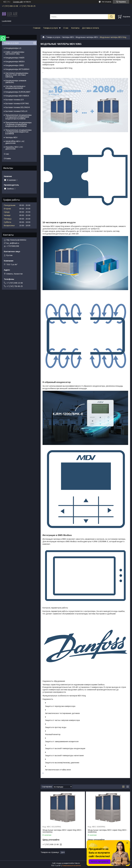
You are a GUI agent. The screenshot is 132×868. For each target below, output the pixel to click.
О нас (66, 28)
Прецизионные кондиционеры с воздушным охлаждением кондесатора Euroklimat (18, 117)
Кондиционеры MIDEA (15, 62)
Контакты (75, 28)
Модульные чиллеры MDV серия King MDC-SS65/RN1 (108, 831)
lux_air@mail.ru (13, 243)
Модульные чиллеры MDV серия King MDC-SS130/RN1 (62, 831)
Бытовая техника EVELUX (16, 111)
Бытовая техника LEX (15, 100)
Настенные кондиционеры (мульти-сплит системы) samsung (17, 75)
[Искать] (111, 17)
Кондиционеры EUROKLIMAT (18, 92)
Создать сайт (18, 2)
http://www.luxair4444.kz (16, 240)
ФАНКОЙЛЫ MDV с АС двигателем (15, 142)
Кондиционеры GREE (15, 65)
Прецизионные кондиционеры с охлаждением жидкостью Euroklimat (18, 132)
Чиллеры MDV (68, 37)
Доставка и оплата (90, 28)
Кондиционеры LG (13, 48)
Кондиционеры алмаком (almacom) (16, 81)
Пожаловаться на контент (72, 866)
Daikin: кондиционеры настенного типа (15, 53)
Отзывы (7, 158)
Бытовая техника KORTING (17, 103)
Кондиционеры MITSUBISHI (17, 69)
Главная (37, 28)
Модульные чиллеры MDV (87, 37)
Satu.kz (77, 863)
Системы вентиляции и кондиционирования (15, 87)
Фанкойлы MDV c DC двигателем (14, 148)
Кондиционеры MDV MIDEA (17, 96)
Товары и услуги (50, 28)
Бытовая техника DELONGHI (18, 107)
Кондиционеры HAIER (15, 58)
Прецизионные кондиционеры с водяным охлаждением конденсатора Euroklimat (18, 124)
